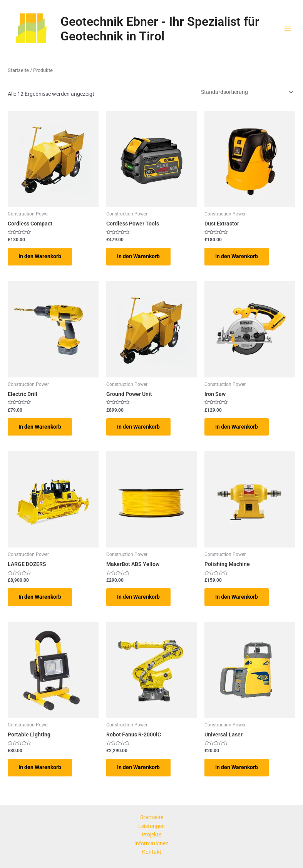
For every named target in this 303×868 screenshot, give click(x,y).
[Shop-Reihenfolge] (247, 92)
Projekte (151, 835)
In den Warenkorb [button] (40, 256)
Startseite (18, 70)
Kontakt (152, 852)
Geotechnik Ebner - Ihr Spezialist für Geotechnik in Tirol (160, 29)
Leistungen (151, 826)
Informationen (151, 843)
